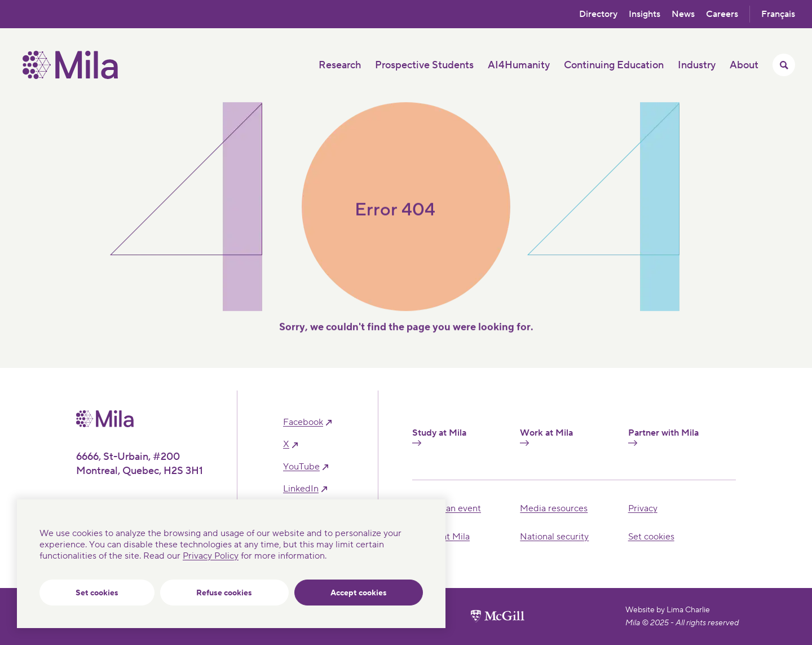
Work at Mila (546, 437)
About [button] (744, 65)
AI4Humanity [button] (519, 65)
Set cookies (97, 593)
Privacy (643, 508)
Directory (598, 14)
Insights (645, 14)
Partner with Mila (663, 437)
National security (554, 537)
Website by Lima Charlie (668, 610)
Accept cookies (359, 593)
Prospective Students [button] (424, 65)
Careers (722, 14)
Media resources (554, 508)
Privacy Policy (211, 556)
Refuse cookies (224, 593)
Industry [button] (697, 65)
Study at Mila (439, 437)
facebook (303, 422)
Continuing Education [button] (614, 65)
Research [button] (340, 65)
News (683, 14)
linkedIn (301, 489)
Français (778, 14)
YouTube (301, 467)
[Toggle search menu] (784, 65)
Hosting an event (447, 508)
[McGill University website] (498, 616)
